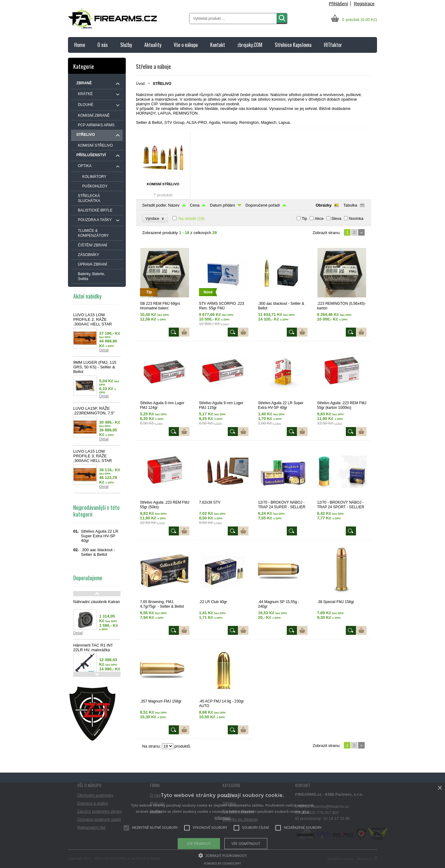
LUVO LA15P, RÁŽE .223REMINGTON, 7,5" (94, 411)
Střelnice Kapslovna (293, 45)
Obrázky (323, 205)
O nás (103, 45)
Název (174, 205)
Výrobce (155, 218)
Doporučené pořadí (263, 205)
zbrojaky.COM (250, 45)
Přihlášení (338, 4)
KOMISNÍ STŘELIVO (163, 184)
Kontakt (218, 45)
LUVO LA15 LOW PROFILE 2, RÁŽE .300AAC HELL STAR (93, 319)
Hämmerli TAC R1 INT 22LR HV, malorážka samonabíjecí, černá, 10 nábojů (95, 652)
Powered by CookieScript (222, 864)
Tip (304, 218)
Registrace (364, 4)
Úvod (140, 84)
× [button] (440, 788)
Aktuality (153, 45)
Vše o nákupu (186, 45)
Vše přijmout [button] (199, 843)
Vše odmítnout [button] (246, 843)
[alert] (222, 825)
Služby (126, 45)
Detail (104, 350)
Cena (195, 205)
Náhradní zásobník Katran (97, 602)
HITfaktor (333, 45)
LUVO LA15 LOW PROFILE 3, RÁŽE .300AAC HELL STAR (93, 456)
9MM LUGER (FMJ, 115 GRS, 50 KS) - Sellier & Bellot (95, 367)
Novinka (356, 218)
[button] (223, 855)
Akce (319, 218)
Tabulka (350, 205)
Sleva (336, 218)
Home (80, 45)
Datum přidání (222, 205)
